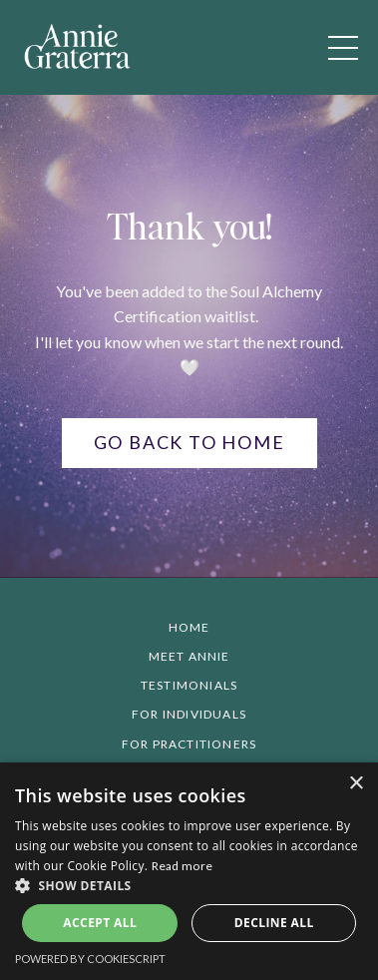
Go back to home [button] (189, 442)
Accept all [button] (100, 923)
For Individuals (189, 714)
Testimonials (189, 685)
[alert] (189, 871)
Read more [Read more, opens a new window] (183, 866)
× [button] (356, 784)
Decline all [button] (274, 923)
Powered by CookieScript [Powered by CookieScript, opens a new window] (90, 959)
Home (189, 627)
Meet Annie (189, 656)
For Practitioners (189, 744)
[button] (189, 885)
